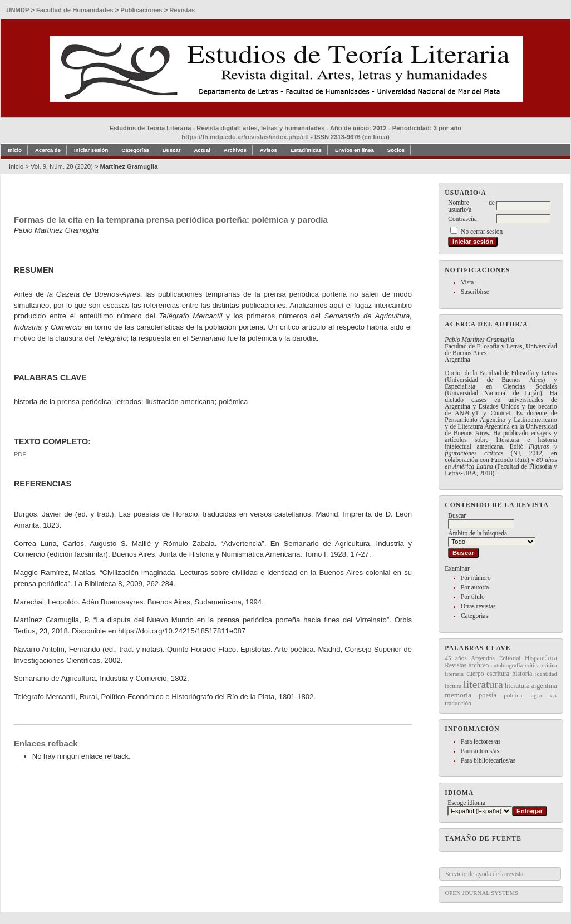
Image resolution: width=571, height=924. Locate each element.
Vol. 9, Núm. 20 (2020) (62, 166)
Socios (396, 150)
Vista (467, 282)
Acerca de (48, 150)
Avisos (269, 150)
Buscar (172, 150)
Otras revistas (478, 606)
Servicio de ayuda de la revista (484, 874)
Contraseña (462, 219)
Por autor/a (475, 587)
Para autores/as (480, 751)
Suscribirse (475, 292)
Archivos (235, 150)
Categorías (474, 616)
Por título (473, 597)
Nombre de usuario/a (471, 206)
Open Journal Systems (481, 893)
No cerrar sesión (482, 232)
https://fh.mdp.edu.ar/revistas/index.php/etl (245, 137)
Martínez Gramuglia (129, 166)
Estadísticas (306, 150)
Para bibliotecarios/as (488, 760)
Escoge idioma (466, 803)
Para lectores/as (481, 741)
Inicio (15, 150)
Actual (202, 150)
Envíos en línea (355, 150)
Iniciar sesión (91, 150)
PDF (20, 454)
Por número (476, 578)
